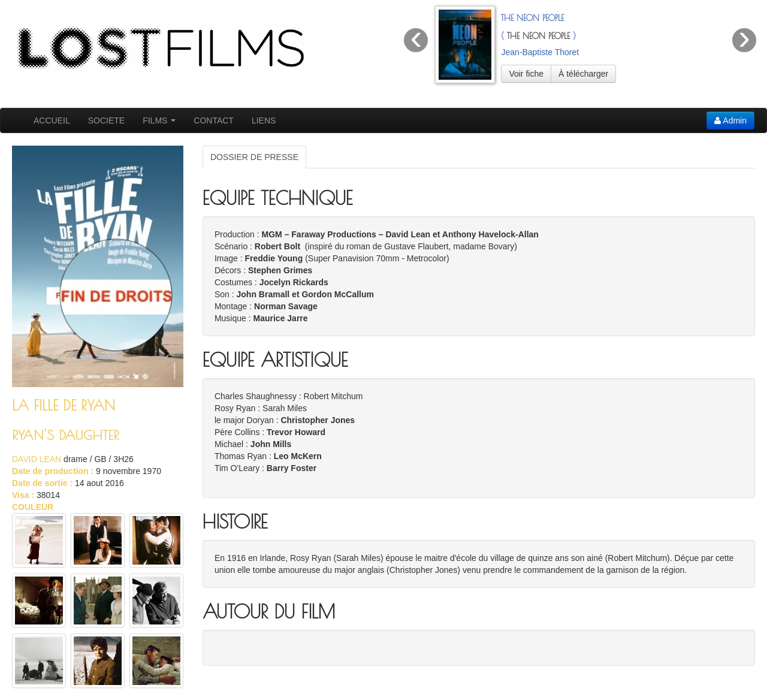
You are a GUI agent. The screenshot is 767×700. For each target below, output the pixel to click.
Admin (730, 120)
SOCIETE (106, 120)
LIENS (264, 120)
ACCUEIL (52, 120)
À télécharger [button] (583, 74)
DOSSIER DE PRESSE (254, 157)
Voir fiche (526, 74)
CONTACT (214, 120)
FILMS (159, 120)
